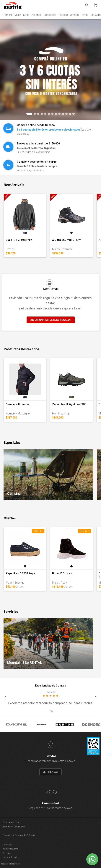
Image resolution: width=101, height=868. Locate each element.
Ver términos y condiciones (30, 170)
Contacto (7, 845)
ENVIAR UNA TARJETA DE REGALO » (51, 320)
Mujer (18, 15)
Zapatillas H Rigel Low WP (69, 404)
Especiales (50, 15)
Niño (26, 15)
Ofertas (74, 15)
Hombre (7, 15)
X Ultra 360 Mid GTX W (66, 240)
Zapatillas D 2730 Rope (20, 573)
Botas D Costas (62, 573)
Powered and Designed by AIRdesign (19, 835)
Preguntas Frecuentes (10, 864)
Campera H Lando (17, 404)
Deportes (36, 15)
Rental (85, 15)
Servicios (7, 853)
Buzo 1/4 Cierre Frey (19, 240)
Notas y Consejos (11, 857)
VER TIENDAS (50, 772)
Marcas (63, 15)
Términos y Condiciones (14, 827)
